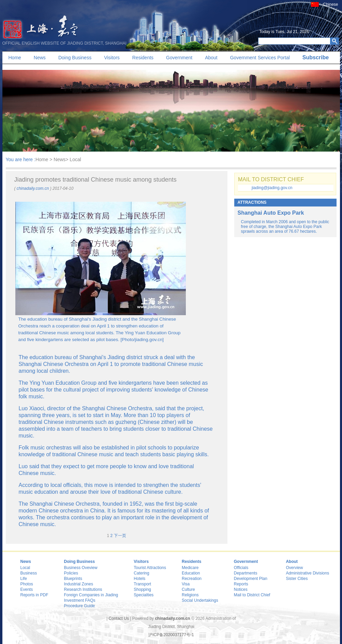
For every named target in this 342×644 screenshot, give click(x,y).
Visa (186, 584)
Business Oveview (81, 568)
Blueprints (73, 579)
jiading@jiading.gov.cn (272, 188)
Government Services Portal (260, 58)
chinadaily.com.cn (33, 188)
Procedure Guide (80, 606)
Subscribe (316, 57)
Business (29, 573)
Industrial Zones (79, 584)
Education (191, 573)
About (211, 58)
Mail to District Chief (252, 595)
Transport (142, 584)
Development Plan (251, 579)
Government (179, 58)
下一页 (120, 536)
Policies (71, 573)
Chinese (330, 4)
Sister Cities (297, 579)
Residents (143, 58)
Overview (294, 568)
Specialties (144, 595)
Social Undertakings (200, 600)
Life (24, 579)
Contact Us (119, 618)
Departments (246, 573)
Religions (190, 595)
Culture (188, 589)
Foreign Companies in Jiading (91, 595)
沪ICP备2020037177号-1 (171, 635)
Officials (241, 568)
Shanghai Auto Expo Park (271, 213)
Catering (141, 573)
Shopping (142, 589)
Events (27, 589)
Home (15, 58)
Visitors (112, 58)
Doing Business (75, 58)
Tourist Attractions (150, 568)
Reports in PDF (34, 595)
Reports (241, 584)
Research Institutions (83, 589)
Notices (241, 589)
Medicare (190, 568)
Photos (27, 584)
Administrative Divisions (307, 573)
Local (25, 568)
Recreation (192, 579)
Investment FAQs (80, 600)
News (40, 58)
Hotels (139, 579)
